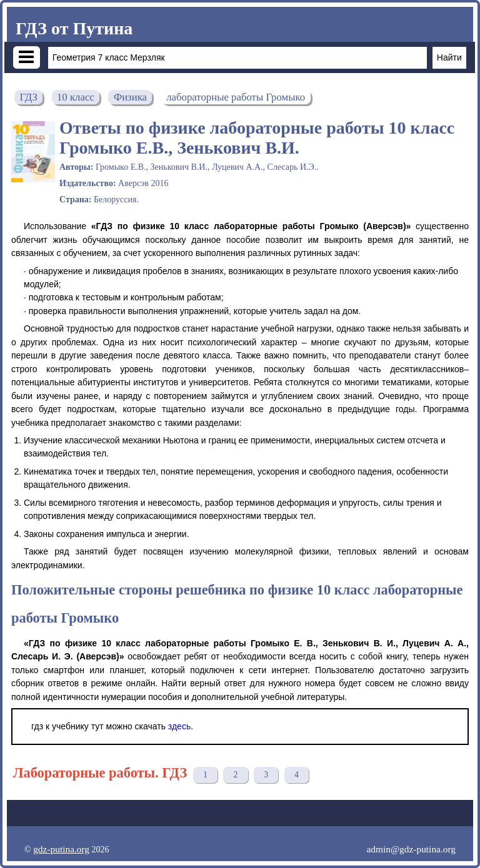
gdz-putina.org (61, 849)
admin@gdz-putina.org (411, 849)
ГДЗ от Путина (74, 28)
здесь (179, 726)
